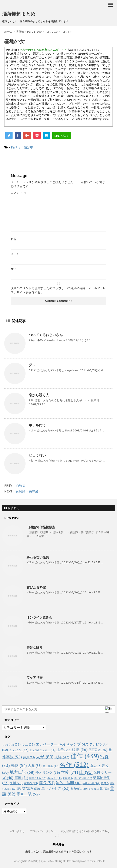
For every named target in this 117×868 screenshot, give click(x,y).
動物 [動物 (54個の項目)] (19, 765)
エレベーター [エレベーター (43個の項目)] (50, 744)
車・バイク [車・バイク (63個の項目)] (55, 788)
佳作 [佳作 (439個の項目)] (85, 756)
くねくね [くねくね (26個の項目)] (11, 744)
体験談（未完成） (29, 492)
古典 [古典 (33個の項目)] (35, 766)
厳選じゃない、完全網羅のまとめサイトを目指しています (58, 851)
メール (15, 254)
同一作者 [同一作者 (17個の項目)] (51, 766)
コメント (19, 193)
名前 (14, 239)
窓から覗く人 (39, 395)
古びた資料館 (36, 587)
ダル (32, 365)
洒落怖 (28, 147)
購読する (12, 508)
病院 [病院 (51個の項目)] (47, 783)
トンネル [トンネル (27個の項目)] (19, 750)
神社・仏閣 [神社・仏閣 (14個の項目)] (91, 783)
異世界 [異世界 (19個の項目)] (31, 783)
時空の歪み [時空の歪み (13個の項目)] (38, 778)
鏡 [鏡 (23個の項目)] (104, 789)
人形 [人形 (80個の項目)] (45, 757)
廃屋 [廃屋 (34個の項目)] (21, 778)
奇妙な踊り (35, 647)
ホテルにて (37, 425)
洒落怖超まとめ (19, 14)
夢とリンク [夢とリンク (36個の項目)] (48, 772)
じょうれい (37, 455)
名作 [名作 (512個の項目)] (74, 765)
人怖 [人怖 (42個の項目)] (62, 757)
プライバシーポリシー (43, 831)
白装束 (21, 486)
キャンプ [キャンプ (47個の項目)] (77, 744)
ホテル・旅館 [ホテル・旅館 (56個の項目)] (72, 749)
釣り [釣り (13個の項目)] (94, 789)
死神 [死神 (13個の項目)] (68, 778)
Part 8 (16, 147)
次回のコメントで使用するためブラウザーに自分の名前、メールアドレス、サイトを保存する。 (58, 290)
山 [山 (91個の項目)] (86, 772)
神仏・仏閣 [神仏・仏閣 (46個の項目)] (69, 783)
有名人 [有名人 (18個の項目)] (55, 778)
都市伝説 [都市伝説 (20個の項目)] (79, 789)
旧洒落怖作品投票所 (41, 527)
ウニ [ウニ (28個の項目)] (28, 744)
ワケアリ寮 (35, 678)
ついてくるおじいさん (46, 335)
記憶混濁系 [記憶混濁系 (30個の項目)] (29, 789)
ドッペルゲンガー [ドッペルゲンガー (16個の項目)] (42, 750)
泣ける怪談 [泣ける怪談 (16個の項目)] (83, 778)
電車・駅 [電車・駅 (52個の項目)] (28, 794)
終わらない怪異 (38, 557)
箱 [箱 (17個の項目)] (105, 783)
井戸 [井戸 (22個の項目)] (29, 757)
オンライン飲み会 (39, 617)
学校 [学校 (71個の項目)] (70, 772)
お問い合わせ (17, 831)
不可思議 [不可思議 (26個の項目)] (98, 750)
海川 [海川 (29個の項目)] (16, 783)
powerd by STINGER (92, 861)
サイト (15, 269)
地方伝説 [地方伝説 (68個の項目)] (22, 772)
